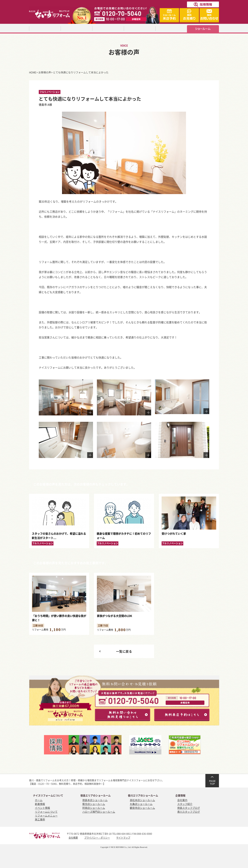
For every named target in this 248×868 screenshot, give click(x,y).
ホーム (39, 800)
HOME (33, 72)
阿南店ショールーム (94, 808)
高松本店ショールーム (142, 800)
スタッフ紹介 (185, 804)
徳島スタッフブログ (189, 808)
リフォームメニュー (46, 815)
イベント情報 (42, 808)
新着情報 (40, 804)
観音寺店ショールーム (142, 808)
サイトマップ (123, 838)
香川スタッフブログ (189, 812)
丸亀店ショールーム (141, 804)
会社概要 (73, 838)
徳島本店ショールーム (95, 800)
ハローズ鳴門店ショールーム (99, 812)
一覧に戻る (124, 651)
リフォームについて (46, 812)
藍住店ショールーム (94, 804)
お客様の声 (45, 72)
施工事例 (40, 819)
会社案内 (182, 800)
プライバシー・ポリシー (97, 838)
